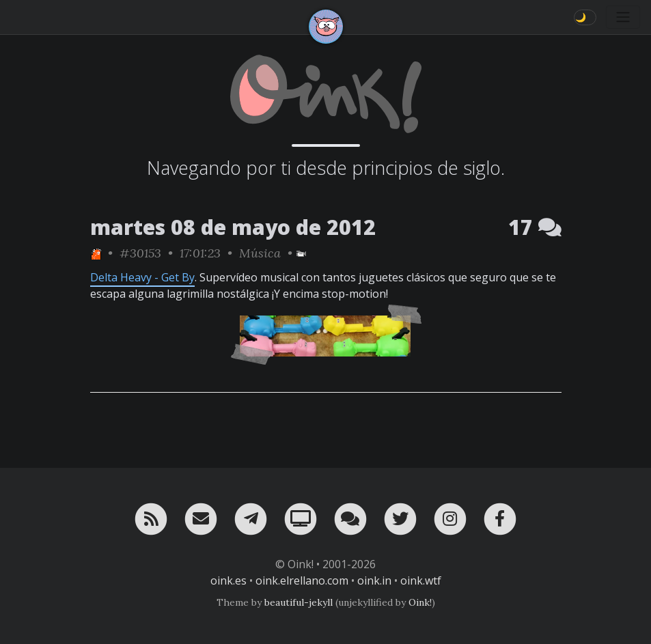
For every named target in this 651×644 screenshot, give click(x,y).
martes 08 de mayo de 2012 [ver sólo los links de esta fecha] (233, 227)
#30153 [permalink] (140, 253)
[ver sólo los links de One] (96, 253)
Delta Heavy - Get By (142, 277)
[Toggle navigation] (623, 17)
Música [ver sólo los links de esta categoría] (260, 253)
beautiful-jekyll (299, 602)
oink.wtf (421, 580)
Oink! (420, 602)
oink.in (374, 580)
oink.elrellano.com (302, 580)
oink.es (228, 580)
